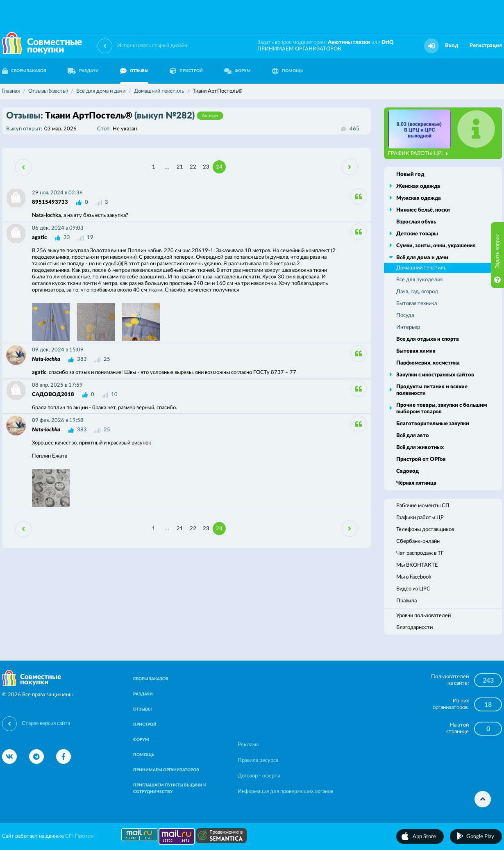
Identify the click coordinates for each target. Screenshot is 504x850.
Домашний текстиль (421, 268)
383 (82, 359)
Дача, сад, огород (417, 292)
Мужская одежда (419, 198)
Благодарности (414, 628)
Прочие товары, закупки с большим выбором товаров (442, 409)
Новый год (410, 174)
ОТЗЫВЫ (134, 71)
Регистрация (486, 46)
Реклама (248, 745)
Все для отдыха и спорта (428, 339)
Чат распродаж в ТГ (420, 553)
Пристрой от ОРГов (421, 459)
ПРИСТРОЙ (186, 71)
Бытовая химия (416, 351)
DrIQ (388, 42)
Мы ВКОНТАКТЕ (417, 565)
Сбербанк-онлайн (418, 541)
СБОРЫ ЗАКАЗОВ (151, 679)
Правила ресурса (258, 760)
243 (488, 681)
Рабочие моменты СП (423, 506)
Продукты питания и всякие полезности (432, 390)
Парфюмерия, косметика (428, 363)
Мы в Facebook (414, 577)
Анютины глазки (349, 42)
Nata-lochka (46, 359)
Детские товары (417, 234)
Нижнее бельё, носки (423, 210)
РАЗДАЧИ (83, 71)
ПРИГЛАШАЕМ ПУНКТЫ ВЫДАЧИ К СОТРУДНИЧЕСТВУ (170, 788)
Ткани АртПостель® (115, 116)
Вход (452, 46)
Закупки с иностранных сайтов (435, 375)
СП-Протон (79, 836)
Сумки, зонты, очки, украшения (436, 246)
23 (206, 167)
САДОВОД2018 (53, 395)
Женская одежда (418, 186)
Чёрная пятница (416, 483)
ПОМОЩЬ (287, 71)
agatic (39, 238)
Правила (406, 601)
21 (180, 167)
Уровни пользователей (423, 616)
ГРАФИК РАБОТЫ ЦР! (418, 154)
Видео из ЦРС (413, 589)
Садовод (408, 471)
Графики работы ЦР (420, 518)
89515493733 (50, 202)
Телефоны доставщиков (425, 530)
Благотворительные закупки (433, 424)
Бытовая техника (417, 304)
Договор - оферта (259, 776)
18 (488, 705)
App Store (424, 837)
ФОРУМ (237, 71)
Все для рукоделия (419, 280)
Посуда (405, 316)
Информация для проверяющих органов (285, 792)
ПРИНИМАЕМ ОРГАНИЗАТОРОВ (299, 49)
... (167, 167)
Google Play (480, 837)
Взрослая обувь (416, 222)
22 (193, 167)
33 (67, 238)
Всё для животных (420, 448)
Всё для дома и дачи (422, 258)
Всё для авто (413, 436)
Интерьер (408, 327)
